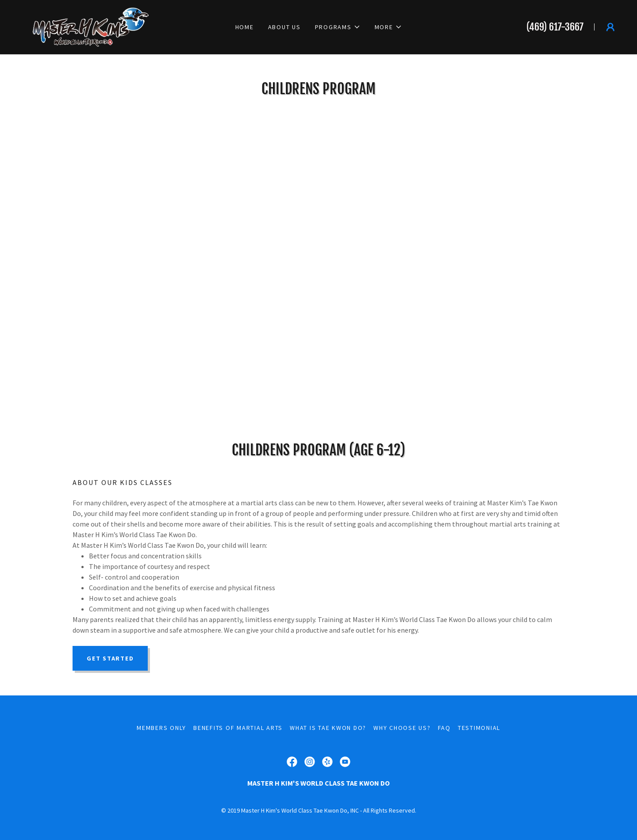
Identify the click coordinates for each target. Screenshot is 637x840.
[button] (338, 27)
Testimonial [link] (479, 728)
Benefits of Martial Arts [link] (238, 728)
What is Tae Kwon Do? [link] (328, 728)
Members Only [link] (161, 728)
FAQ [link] (444, 728)
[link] (84, 26)
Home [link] (245, 27)
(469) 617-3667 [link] (555, 27)
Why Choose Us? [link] (402, 728)
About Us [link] (284, 27)
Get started (110, 658)
